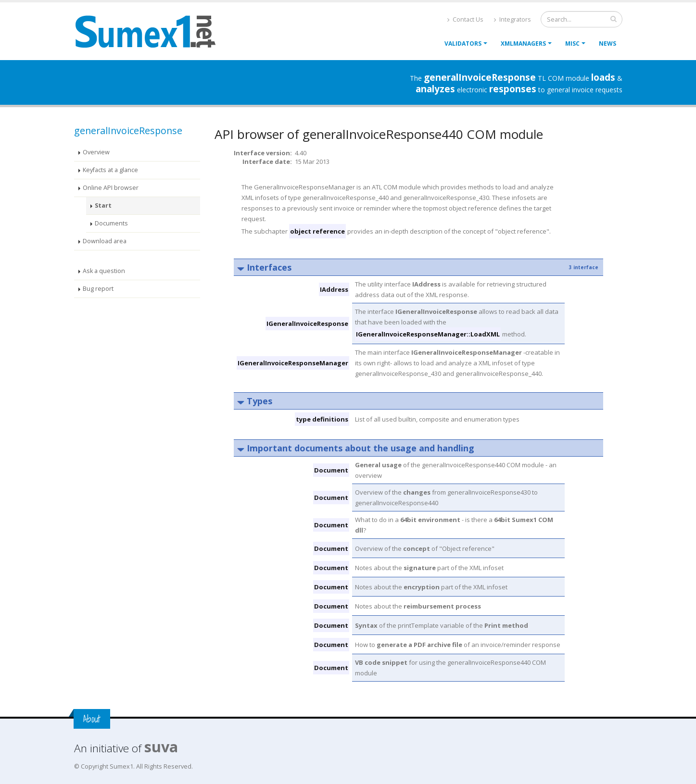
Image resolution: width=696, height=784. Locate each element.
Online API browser (111, 188)
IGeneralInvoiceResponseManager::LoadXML (428, 334)
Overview (96, 152)
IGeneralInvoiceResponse (307, 324)
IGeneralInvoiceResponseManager (293, 363)
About (92, 719)
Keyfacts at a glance (110, 170)
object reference (317, 231)
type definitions (322, 419)
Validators (463, 44)
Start (103, 205)
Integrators (513, 19)
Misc (572, 44)
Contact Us (465, 19)
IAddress (334, 289)
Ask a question (104, 271)
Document (331, 470)
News (607, 44)
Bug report (98, 289)
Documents (111, 223)
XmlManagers (523, 44)
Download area (105, 241)
